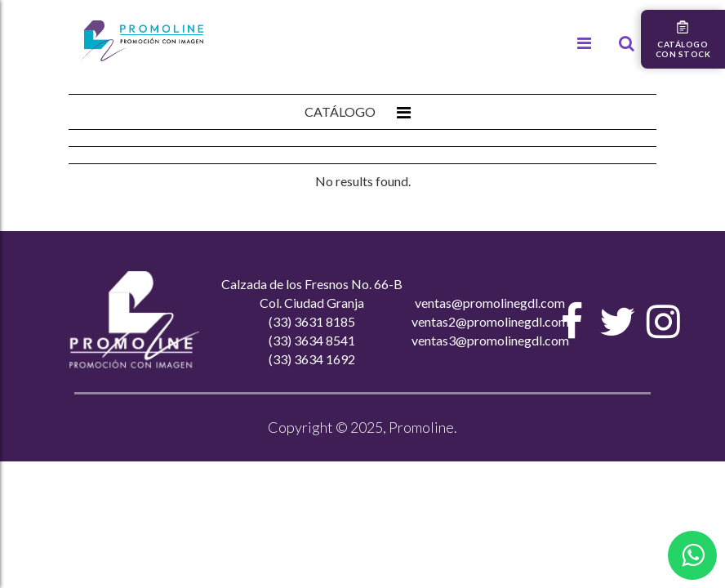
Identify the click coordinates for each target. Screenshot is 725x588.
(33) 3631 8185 (312, 321)
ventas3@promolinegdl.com (490, 340)
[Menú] (584, 43)
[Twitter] (618, 322)
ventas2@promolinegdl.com (490, 321)
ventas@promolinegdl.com (490, 303)
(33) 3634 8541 (312, 340)
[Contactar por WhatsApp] (692, 555)
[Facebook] (572, 322)
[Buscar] (627, 43)
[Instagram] (664, 322)
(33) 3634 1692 (312, 359)
